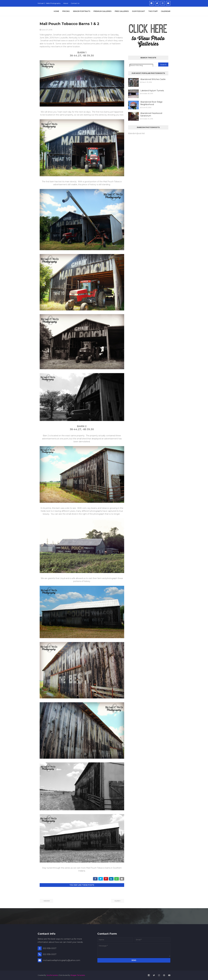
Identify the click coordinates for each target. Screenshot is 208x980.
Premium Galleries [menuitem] (102, 11)
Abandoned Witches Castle (153, 79)
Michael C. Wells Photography (49, 3)
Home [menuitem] (56, 11)
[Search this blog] (141, 65)
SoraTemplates (52, 975)
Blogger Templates (78, 975)
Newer (47, 901)
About (66, 3)
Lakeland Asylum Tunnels (152, 91)
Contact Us (75, 3)
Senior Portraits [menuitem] (82, 11)
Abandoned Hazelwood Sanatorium (151, 115)
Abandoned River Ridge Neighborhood (151, 103)
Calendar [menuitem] (166, 11)
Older (117, 901)
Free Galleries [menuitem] (122, 11)
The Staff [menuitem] (153, 11)
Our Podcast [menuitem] (138, 11)
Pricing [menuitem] (66, 11)
